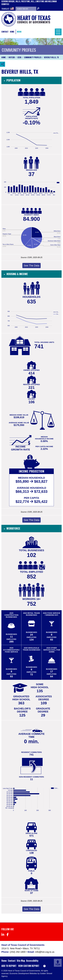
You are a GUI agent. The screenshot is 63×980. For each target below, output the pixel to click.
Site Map (21, 961)
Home (12, 32)
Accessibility (32, 961)
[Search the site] (26, 9)
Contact (5, 32)
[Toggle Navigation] (58, 32)
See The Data (31, 266)
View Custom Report (29, 966)
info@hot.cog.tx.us (45, 952)
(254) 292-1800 (18, 952)
